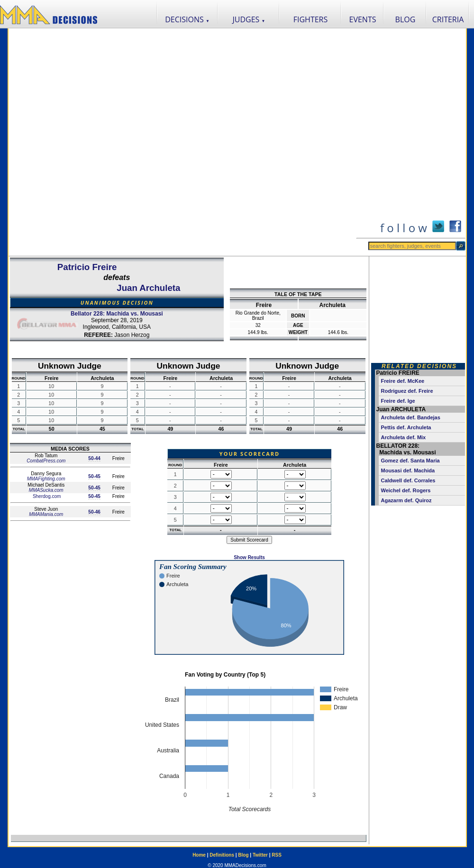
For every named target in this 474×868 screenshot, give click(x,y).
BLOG (406, 19)
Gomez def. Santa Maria (410, 461)
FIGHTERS (311, 19)
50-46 (94, 512)
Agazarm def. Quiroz (406, 500)
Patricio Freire (87, 267)
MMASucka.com (46, 490)
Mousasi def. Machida (408, 470)
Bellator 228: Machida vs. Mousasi (117, 314)
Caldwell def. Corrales (408, 480)
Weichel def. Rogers (406, 490)
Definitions (222, 855)
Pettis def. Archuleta (406, 427)
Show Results (249, 557)
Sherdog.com (46, 496)
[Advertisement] (121, 142)
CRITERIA (448, 19)
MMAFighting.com (46, 479)
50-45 (94, 476)
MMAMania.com (46, 514)
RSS (277, 855)
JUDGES (249, 19)
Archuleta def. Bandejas (411, 417)
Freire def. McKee (403, 381)
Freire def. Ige (398, 401)
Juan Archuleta (148, 288)
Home (199, 855)
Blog (243, 855)
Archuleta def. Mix (404, 437)
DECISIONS (187, 19)
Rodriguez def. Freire (407, 391)
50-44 (94, 458)
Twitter (260, 855)
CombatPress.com (46, 461)
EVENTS (363, 19)
